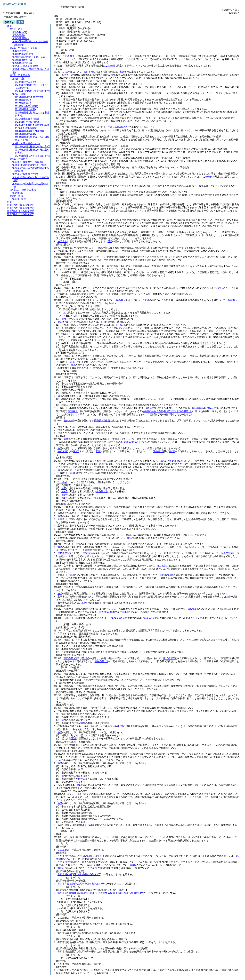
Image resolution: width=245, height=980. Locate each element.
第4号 (211, 408)
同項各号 (73, 411)
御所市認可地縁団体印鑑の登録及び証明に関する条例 (101, 893)
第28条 (101, 856)
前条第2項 (63, 451)
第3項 (125, 612)
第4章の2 (122, 127)
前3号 (64, 495)
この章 (146, 300)
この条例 (67, 56)
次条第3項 (102, 491)
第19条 (67, 439)
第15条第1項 (86, 856)
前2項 (96, 368)
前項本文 (62, 241)
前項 (103, 322)
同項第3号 (198, 408)
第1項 (149, 408)
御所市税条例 (79, 874)
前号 (64, 488)
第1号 (64, 491)
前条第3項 (193, 609)
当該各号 (124, 72)
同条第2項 (158, 451)
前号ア (65, 319)
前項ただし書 (77, 362)
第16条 (86, 658)
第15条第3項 (64, 553)
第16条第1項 (101, 661)
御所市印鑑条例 (81, 884)
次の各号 (88, 72)
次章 (110, 127)
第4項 (76, 451)
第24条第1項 (118, 618)
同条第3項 (226, 553)
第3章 (133, 865)
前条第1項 (69, 420)
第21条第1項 (163, 566)
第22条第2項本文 (108, 612)
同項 (110, 241)
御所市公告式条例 (169, 411)
